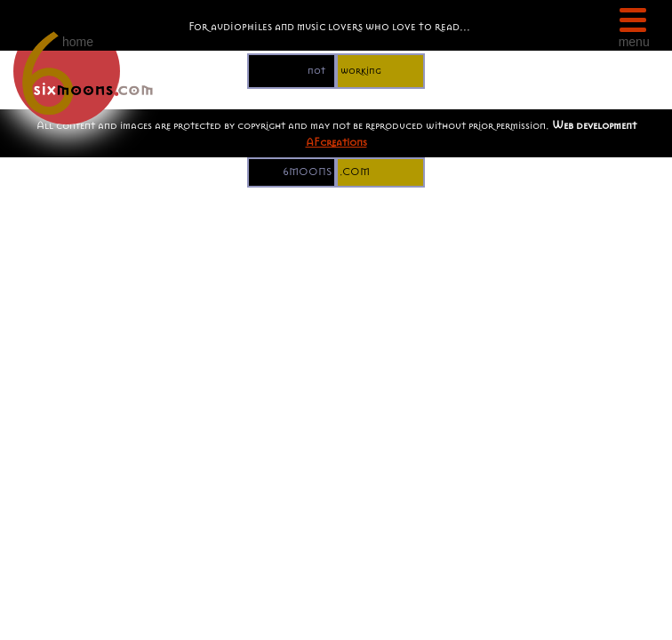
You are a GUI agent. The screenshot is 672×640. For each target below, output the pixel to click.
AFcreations (336, 142)
